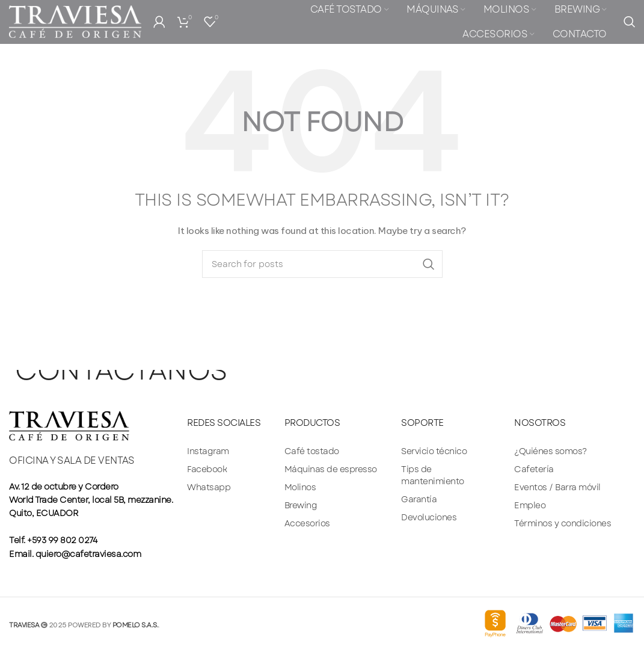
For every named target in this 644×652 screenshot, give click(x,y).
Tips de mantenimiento (433, 475)
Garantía (419, 499)
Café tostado (312, 451)
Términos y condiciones (563, 523)
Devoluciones (429, 517)
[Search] (629, 27)
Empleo (530, 505)
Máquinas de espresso (331, 469)
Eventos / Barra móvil (557, 487)
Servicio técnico (434, 451)
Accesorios (307, 523)
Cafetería (534, 469)
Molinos (300, 487)
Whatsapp (209, 487)
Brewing (301, 505)
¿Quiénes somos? (550, 451)
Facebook (207, 469)
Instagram (208, 451)
